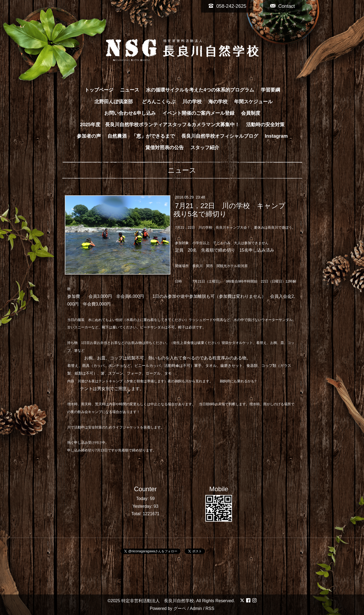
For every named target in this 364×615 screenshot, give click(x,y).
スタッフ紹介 (205, 148)
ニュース (130, 90)
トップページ (99, 90)
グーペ (180, 608)
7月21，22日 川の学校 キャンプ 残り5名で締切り (233, 210)
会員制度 (251, 113)
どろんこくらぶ (159, 102)
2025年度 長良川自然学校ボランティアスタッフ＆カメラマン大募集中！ (160, 125)
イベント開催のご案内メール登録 (198, 113)
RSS (210, 608)
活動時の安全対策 (265, 125)
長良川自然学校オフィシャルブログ (220, 136)
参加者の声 (89, 136)
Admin (196, 608)
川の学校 (192, 102)
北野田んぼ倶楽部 (116, 102)
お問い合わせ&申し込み (130, 113)
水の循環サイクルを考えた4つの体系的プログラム (200, 90)
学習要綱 (270, 90)
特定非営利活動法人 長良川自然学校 (158, 601)
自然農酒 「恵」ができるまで (141, 136)
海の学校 (218, 102)
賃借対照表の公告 (165, 148)
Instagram (276, 136)
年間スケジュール (253, 102)
